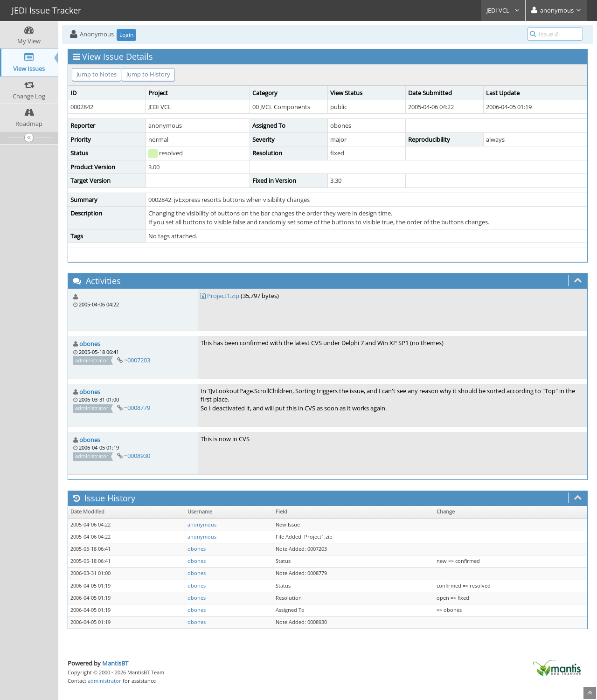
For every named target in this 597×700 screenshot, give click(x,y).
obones (90, 344)
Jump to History (148, 74)
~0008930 (137, 456)
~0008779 (137, 408)
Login (126, 35)
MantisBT (115, 663)
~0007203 (137, 360)
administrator (104, 681)
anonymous (202, 525)
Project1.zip (223, 296)
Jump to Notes (97, 74)
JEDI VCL (503, 10)
